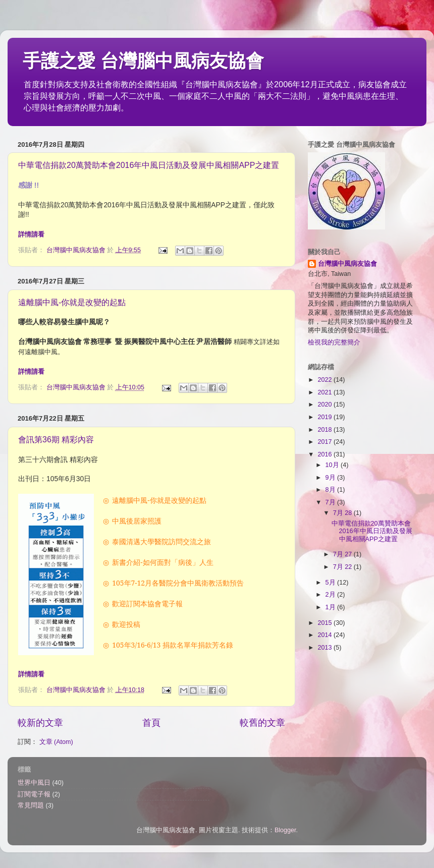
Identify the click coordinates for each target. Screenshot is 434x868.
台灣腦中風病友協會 (347, 264)
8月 (332, 490)
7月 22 (343, 567)
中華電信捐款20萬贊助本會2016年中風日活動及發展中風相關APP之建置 (149, 165)
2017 (325, 442)
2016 (325, 454)
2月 (332, 595)
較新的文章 (40, 723)
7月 (332, 502)
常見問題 (31, 805)
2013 (325, 648)
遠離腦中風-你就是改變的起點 (72, 302)
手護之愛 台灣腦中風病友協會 (143, 61)
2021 (325, 392)
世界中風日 (34, 783)
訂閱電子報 (34, 794)
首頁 (151, 723)
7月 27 (343, 554)
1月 (332, 607)
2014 (325, 635)
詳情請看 (31, 234)
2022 (325, 380)
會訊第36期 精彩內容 (56, 440)
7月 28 (343, 513)
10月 (333, 465)
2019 (325, 417)
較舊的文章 (262, 723)
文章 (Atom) (56, 742)
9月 (332, 478)
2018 (325, 430)
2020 (325, 404)
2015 (325, 623)
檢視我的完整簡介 (334, 342)
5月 (332, 583)
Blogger (285, 830)
